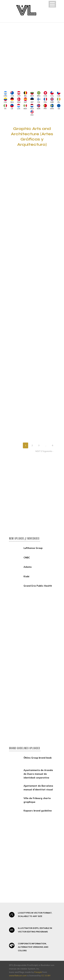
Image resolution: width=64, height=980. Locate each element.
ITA (5, 107)
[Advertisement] (32, 56)
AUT (19, 94)
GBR (52, 100)
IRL (59, 100)
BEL (25, 94)
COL (5, 100)
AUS (12, 94)
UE (59, 107)
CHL (52, 94)
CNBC (27, 558)
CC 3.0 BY (46, 975)
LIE (12, 107)
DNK (19, 100)
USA (32, 113)
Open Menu (52, 4)
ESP (25, 100)
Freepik (38, 972)
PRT (45, 107)
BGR (32, 94)
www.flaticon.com (18, 975)
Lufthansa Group (33, 548)
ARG (5, 94)
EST (32, 100)
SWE (52, 107)
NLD (32, 107)
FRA (45, 100)
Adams (28, 567)
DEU (12, 100)
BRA (39, 94)
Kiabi (26, 576)
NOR (39, 107)
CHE (45, 94)
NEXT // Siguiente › (44, 451)
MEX (25, 107)
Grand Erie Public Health (38, 586)
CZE (59, 94)
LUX (19, 107)
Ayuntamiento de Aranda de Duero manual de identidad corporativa (38, 774)
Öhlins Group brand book (38, 758)
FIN (39, 100)
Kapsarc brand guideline (38, 811)
